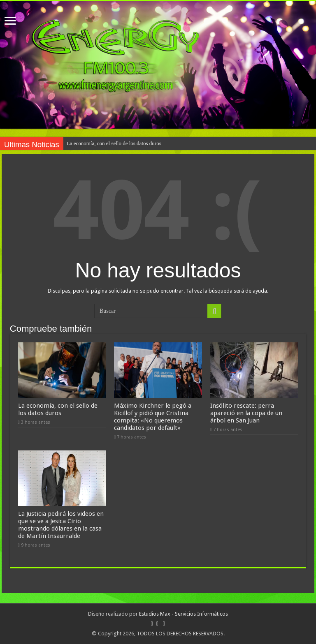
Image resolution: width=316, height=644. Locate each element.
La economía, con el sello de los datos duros (114, 143)
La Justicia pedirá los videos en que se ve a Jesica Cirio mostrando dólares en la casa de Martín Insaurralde (61, 525)
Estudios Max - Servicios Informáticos (184, 614)
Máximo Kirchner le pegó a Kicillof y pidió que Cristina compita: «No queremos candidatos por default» (153, 417)
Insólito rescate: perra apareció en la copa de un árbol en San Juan (246, 413)
